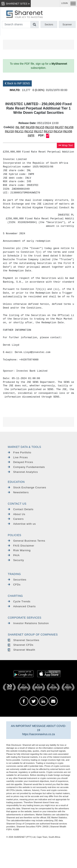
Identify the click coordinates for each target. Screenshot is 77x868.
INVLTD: (15, 90)
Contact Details (21, 509)
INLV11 (19, 131)
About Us (17, 514)
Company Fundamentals (26, 467)
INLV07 (59, 127)
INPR (31, 135)
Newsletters (18, 492)
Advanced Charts (22, 606)
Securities (17, 580)
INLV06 (68, 131)
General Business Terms (27, 541)
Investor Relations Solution (28, 623)
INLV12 (29, 131)
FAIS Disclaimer (21, 546)
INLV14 (58, 131)
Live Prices (18, 457)
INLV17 (39, 131)
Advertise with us (22, 524)
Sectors (49, 24)
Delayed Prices (20, 462)
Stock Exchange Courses (27, 487)
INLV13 (48, 131)
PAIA (14, 555)
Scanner (67, 24)
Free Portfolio (20, 452)
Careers (16, 519)
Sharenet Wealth (22, 650)
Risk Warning (19, 550)
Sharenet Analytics (23, 472)
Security (16, 560)
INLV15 (40, 127)
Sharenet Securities (24, 640)
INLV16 (9, 131)
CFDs (14, 585)
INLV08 (69, 127)
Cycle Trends (19, 601)
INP (23, 127)
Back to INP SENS (17, 83)
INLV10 (50, 127)
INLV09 (30, 127)
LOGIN (65, 3)
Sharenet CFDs (21, 645)
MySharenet (59, 64)
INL (18, 127)
